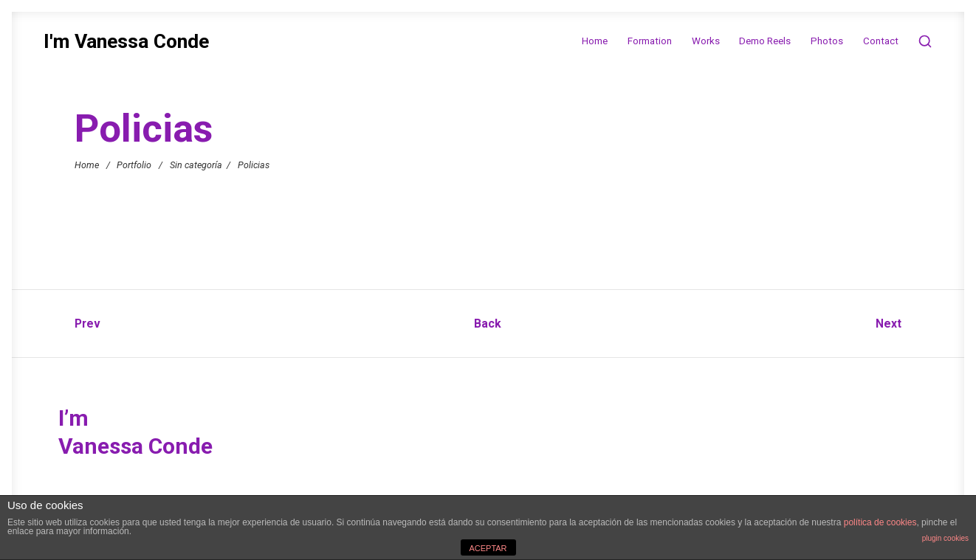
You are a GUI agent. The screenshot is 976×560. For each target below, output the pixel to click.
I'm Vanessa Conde (126, 42)
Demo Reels (765, 41)
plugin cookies (945, 538)
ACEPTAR (488, 548)
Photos (827, 41)
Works (706, 41)
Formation (650, 41)
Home (595, 41)
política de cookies (880, 522)
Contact (881, 41)
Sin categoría (196, 164)
